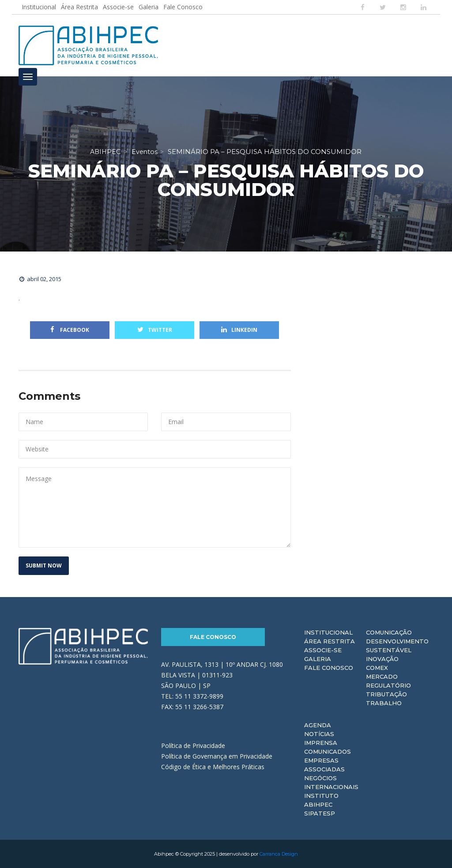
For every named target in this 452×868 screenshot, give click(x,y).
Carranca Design (279, 854)
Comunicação (389, 632)
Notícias (319, 734)
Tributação (386, 694)
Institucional (39, 7)
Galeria (149, 7)
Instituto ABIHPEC (321, 800)
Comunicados (328, 752)
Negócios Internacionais (331, 782)
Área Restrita (79, 7)
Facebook (70, 330)
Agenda (318, 725)
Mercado (382, 676)
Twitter (155, 330)
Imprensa (321, 743)
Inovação (382, 659)
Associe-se (118, 7)
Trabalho (384, 703)
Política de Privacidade (193, 746)
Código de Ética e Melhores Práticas (213, 767)
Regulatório (388, 685)
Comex (377, 668)
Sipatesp (320, 813)
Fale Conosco (183, 7)
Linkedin (239, 330)
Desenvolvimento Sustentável (397, 646)
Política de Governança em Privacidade (217, 756)
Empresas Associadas (324, 765)
